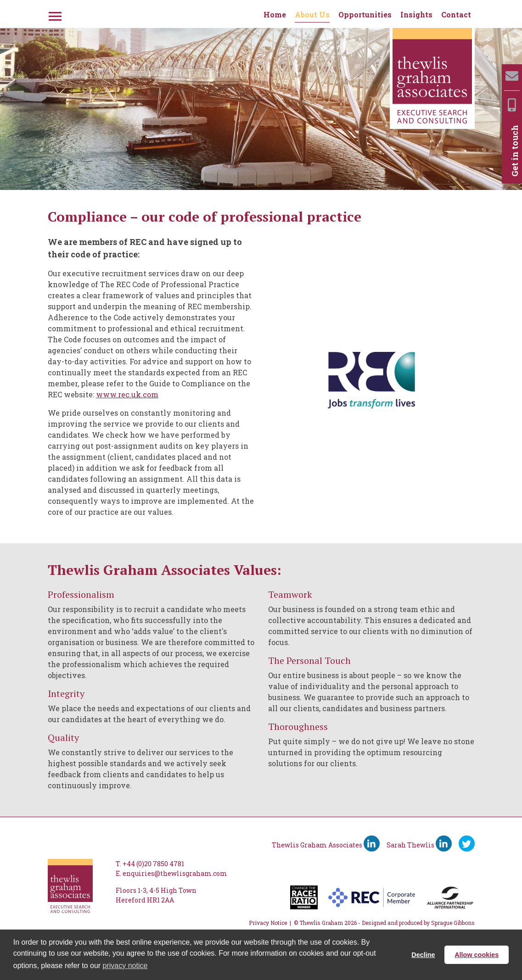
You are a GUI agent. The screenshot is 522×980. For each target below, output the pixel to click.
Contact (456, 14)
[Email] (512, 76)
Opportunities (365, 14)
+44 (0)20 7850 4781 (153, 864)
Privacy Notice (268, 923)
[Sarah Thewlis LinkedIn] (444, 844)
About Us (312, 14)
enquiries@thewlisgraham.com (175, 873)
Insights (416, 14)
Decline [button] (423, 955)
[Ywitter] (467, 844)
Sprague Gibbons (453, 923)
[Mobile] (512, 105)
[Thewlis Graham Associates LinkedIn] (372, 844)
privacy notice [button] (125, 966)
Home (275, 14)
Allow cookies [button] (477, 955)
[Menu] (54, 15)
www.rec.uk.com (127, 394)
